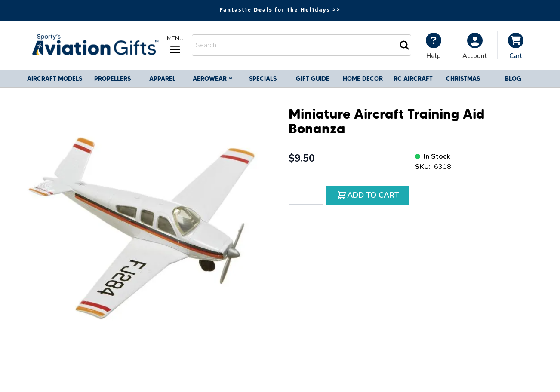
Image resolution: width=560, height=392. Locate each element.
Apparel (162, 79)
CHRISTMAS (463, 79)
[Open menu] (175, 45)
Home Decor (363, 79)
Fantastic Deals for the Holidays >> (280, 10)
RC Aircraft (413, 79)
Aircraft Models (55, 79)
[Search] (404, 45)
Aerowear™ (213, 79)
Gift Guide (313, 79)
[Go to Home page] (94, 45)
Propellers (112, 79)
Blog (513, 79)
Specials (263, 79)
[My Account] (434, 46)
